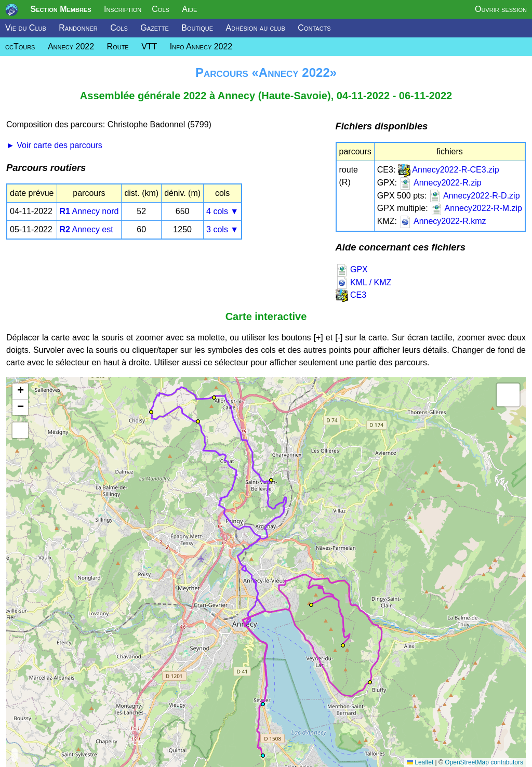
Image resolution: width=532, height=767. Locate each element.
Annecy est (87, 229)
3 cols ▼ (222, 229)
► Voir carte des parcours (54, 145)
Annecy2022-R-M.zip (476, 208)
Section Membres (61, 9)
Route (118, 47)
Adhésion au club (256, 28)
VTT (149, 47)
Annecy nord (89, 211)
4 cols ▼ (222, 211)
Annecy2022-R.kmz (442, 221)
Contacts (314, 28)
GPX (352, 269)
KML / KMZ (364, 282)
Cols (161, 9)
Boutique (197, 28)
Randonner (78, 28)
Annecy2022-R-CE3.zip (449, 170)
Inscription (123, 9)
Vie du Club (26, 28)
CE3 (351, 295)
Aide (189, 9)
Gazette (155, 28)
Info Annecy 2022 (201, 47)
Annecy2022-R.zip (440, 183)
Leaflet (420, 762)
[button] (271, 480)
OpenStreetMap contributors (484, 762)
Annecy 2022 (71, 47)
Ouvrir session (501, 9)
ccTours (20, 47)
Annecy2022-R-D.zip (474, 196)
